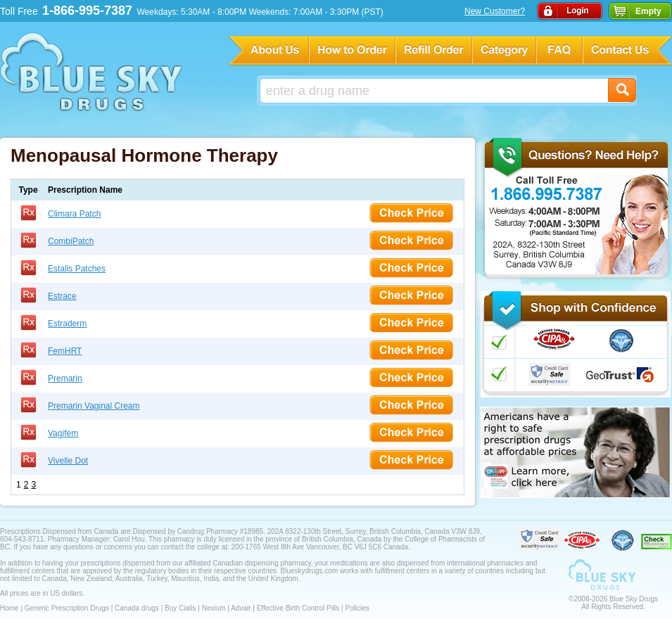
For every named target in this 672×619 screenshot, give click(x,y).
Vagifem (63, 433)
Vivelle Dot (68, 461)
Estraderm (67, 324)
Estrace (62, 296)
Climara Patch (74, 214)
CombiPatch (71, 241)
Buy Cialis (180, 608)
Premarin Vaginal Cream (94, 406)
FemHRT (65, 351)
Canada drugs (137, 608)
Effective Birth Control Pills (298, 608)
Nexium (214, 608)
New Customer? (495, 11)
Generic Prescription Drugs (67, 608)
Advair (241, 608)
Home (9, 608)
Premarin (65, 378)
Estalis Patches (77, 269)
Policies (357, 608)
